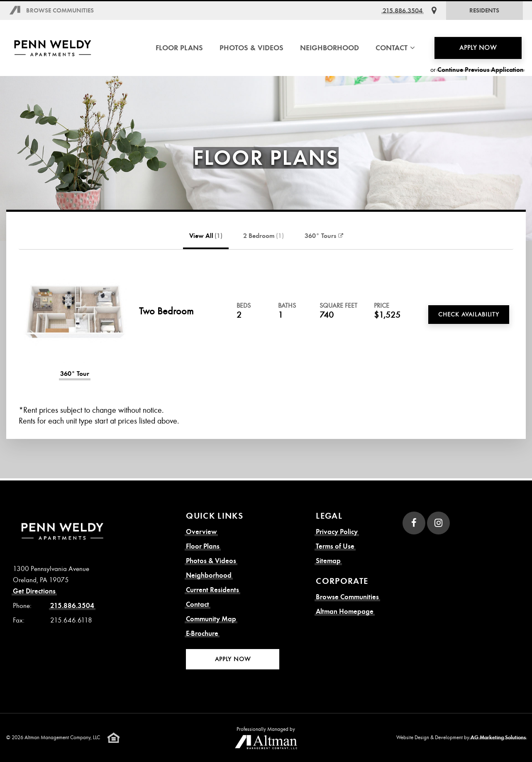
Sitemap (328, 561)
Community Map (211, 619)
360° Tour (75, 374)
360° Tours (324, 236)
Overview (201, 532)
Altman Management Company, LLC (62, 737)
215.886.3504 (403, 11)
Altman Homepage (345, 611)
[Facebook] (414, 523)
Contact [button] (395, 48)
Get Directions (34, 591)
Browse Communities (60, 10)
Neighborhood (329, 48)
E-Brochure (202, 633)
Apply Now (478, 48)
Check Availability (469, 314)
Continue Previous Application (481, 70)
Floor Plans (179, 48)
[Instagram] (438, 523)
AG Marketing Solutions (498, 737)
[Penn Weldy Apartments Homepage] (53, 48)
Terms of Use (335, 546)
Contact (198, 604)
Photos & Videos (251, 48)
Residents (484, 10)
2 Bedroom (264, 236)
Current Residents (212, 590)
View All (206, 236)
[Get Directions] (434, 11)
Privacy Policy (337, 532)
